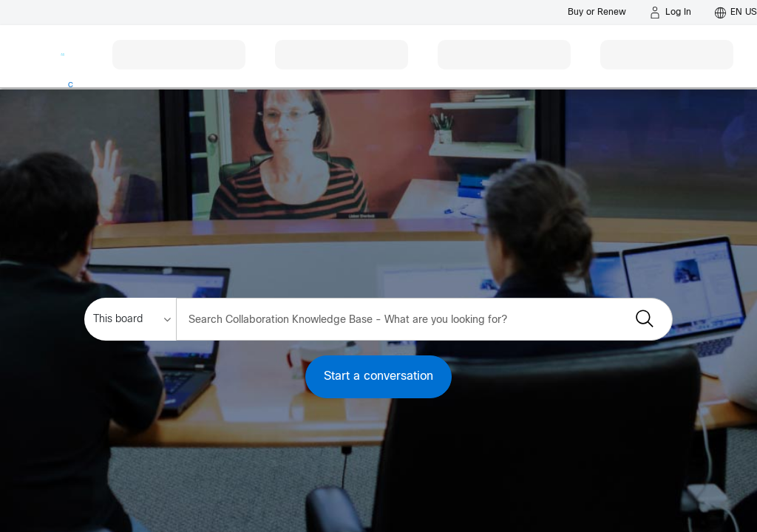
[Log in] (671, 13)
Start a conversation (378, 376)
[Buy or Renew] (597, 12)
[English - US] (736, 13)
